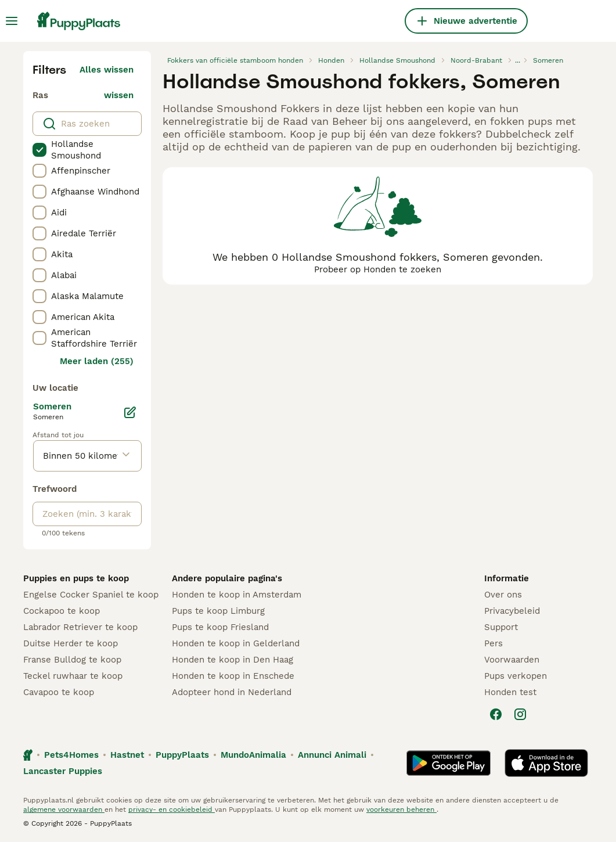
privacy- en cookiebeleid (172, 809)
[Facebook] (496, 714)
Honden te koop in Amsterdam (237, 595)
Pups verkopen (516, 676)
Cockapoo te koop (62, 611)
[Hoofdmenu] (12, 21)
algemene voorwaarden (64, 809)
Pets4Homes (71, 755)
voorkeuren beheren (401, 809)
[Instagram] (520, 714)
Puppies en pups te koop (76, 578)
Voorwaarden (512, 660)
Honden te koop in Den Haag (233, 660)
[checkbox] (39, 150)
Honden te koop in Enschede (233, 676)
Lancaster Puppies (63, 771)
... (518, 60)
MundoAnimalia (253, 755)
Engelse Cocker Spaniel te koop (91, 595)
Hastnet (127, 755)
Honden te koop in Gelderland (236, 643)
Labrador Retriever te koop (80, 627)
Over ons (503, 595)
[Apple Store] (546, 763)
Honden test (510, 692)
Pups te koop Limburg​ (218, 611)
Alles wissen (107, 70)
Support (501, 627)
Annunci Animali (332, 755)
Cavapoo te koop (59, 692)
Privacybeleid (512, 611)
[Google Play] (449, 763)
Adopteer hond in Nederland (232, 692)
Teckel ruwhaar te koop (73, 676)
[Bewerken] (130, 412)
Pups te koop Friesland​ (220, 627)
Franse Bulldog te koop (72, 660)
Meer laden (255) (97, 361)
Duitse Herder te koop (71, 643)
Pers (493, 643)
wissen (119, 95)
